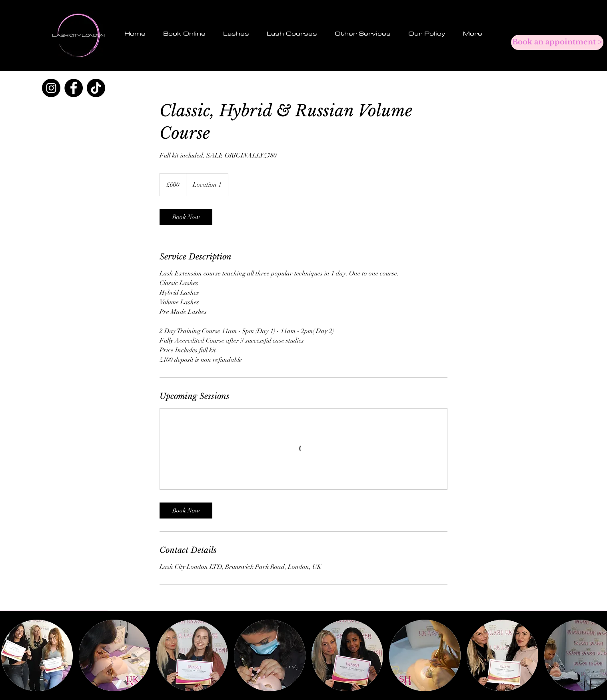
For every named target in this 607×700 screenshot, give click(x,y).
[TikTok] (96, 88)
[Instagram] (51, 88)
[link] (186, 217)
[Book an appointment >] (557, 42)
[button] (236, 33)
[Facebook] (74, 88)
